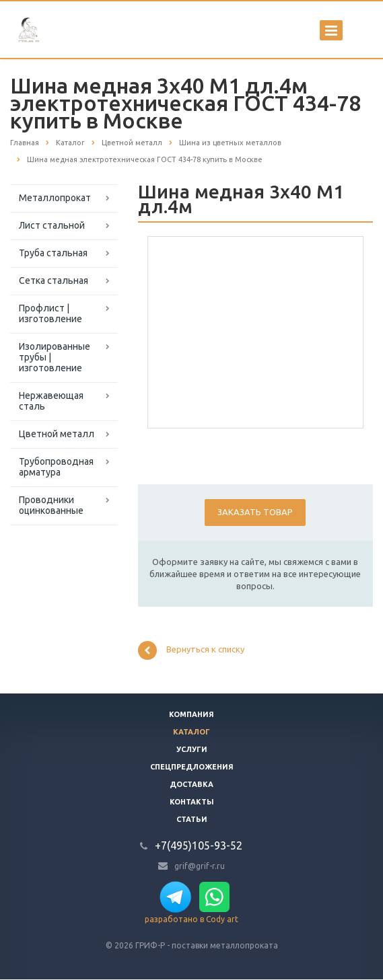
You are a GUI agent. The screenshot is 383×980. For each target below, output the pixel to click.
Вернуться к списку (191, 650)
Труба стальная (53, 253)
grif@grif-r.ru (200, 865)
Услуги (192, 749)
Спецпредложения (192, 767)
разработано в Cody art (191, 919)
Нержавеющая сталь (51, 401)
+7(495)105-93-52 (199, 845)
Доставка (191, 784)
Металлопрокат (55, 198)
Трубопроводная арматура (56, 467)
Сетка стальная (54, 280)
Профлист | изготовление (50, 313)
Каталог (191, 732)
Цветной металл (57, 434)
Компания (191, 714)
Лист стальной (52, 225)
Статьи (192, 819)
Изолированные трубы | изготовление (55, 357)
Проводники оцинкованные (51, 505)
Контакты (192, 802)
